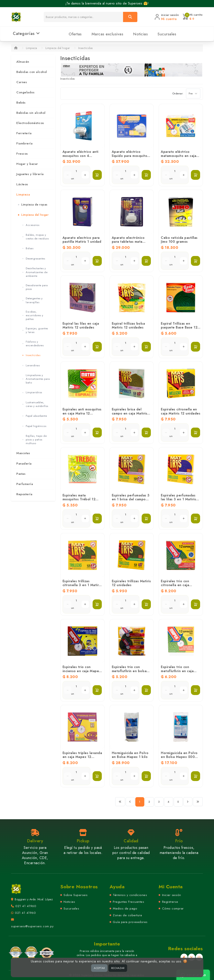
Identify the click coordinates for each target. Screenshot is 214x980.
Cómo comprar (173, 908)
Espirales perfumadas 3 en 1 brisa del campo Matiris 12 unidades (131, 499)
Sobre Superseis (76, 895)
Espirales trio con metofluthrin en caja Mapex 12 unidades (177, 671)
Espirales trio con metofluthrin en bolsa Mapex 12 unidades (129, 671)
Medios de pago (125, 908)
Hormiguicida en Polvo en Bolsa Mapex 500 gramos (179, 757)
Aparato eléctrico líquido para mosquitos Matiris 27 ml (130, 156)
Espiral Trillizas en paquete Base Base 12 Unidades (179, 327)
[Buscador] (83, 17)
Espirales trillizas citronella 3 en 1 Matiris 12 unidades (82, 585)
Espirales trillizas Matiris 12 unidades (131, 583)
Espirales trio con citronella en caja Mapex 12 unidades (177, 585)
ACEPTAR (99, 968)
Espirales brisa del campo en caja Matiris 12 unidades (130, 413)
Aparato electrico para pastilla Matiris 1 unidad (82, 240)
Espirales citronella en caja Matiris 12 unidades (181, 411)
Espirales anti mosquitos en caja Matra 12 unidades (82, 413)
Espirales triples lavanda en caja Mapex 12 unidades (82, 757)
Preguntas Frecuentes (128, 902)
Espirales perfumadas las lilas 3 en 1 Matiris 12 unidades (178, 499)
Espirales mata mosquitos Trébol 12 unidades (79, 499)
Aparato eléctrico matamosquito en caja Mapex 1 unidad (179, 156)
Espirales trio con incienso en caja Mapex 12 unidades (82, 671)
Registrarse (170, 902)
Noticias (140, 34)
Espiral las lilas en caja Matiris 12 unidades (81, 325)
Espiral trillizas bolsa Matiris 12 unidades (128, 325)
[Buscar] (130, 17)
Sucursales (167, 34)
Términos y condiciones (130, 895)
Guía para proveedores (130, 922)
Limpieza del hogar (58, 48)
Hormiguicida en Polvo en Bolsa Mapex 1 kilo (130, 755)
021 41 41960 (26, 906)
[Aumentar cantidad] (85, 175)
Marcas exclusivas (108, 34)
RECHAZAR (118, 968)
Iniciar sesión (172, 895)
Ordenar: (178, 93)
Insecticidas (86, 48)
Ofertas (75, 34)
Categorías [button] (26, 34)
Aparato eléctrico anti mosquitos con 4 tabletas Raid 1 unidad (81, 156)
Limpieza (32, 48)
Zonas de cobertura (127, 915)
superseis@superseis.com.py (32, 926)
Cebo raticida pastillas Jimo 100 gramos (179, 240)
